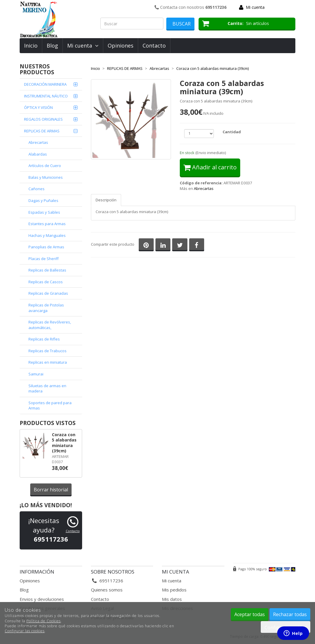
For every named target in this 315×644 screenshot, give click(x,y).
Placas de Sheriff (44, 259)
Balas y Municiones (46, 177)
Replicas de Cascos (46, 282)
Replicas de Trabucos (48, 351)
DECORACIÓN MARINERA (45, 84)
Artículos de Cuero (45, 166)
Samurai (36, 374)
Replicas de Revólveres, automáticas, (50, 325)
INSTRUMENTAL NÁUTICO (46, 96)
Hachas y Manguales (47, 235)
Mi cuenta (255, 7)
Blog (52, 45)
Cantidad (232, 132)
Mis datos (172, 599)
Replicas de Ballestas (47, 270)
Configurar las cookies (25, 631)
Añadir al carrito (210, 167)
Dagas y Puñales (43, 200)
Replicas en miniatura (48, 362)
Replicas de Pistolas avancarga (46, 308)
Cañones (37, 189)
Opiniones (121, 45)
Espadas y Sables (44, 212)
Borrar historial (51, 490)
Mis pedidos (174, 590)
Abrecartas (38, 142)
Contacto (154, 45)
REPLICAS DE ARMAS (42, 131)
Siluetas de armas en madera (47, 388)
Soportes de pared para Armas (50, 406)
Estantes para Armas (47, 224)
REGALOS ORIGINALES (43, 119)
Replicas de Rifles (44, 339)
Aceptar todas (250, 614)
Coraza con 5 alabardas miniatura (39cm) (64, 443)
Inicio (31, 45)
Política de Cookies (44, 621)
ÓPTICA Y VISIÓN (38, 107)
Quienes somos (107, 590)
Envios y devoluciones (42, 599)
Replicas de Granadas (48, 293)
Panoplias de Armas (46, 247)
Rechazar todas (290, 614)
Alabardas (38, 154)
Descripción (106, 200)
